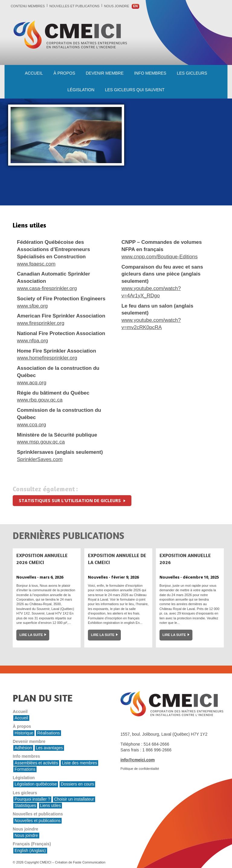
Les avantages (49, 748)
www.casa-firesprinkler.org (47, 288)
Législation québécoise (36, 784)
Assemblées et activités (36, 763)
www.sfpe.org (32, 306)
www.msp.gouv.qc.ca (41, 442)
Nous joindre (117, 6)
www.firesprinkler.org (41, 323)
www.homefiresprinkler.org (47, 358)
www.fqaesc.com (36, 264)
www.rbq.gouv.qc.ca (40, 400)
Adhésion (23, 748)
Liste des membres (79, 763)
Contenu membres (28, 6)
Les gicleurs (192, 73)
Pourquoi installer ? (32, 799)
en (135, 6)
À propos (64, 73)
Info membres (150, 73)
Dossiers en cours (77, 784)
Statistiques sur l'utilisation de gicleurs (70, 500)
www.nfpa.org (32, 341)
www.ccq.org (31, 425)
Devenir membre (105, 73)
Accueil (34, 73)
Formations (25, 769)
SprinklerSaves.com (40, 459)
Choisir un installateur (74, 799)
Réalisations (48, 733)
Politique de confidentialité (140, 769)
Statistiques (25, 806)
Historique (24, 733)
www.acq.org (32, 383)
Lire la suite (31, 635)
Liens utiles (51, 806)
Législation (81, 90)
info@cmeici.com (138, 760)
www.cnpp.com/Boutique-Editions (159, 257)
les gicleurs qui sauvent (135, 90)
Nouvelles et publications (75, 6)
